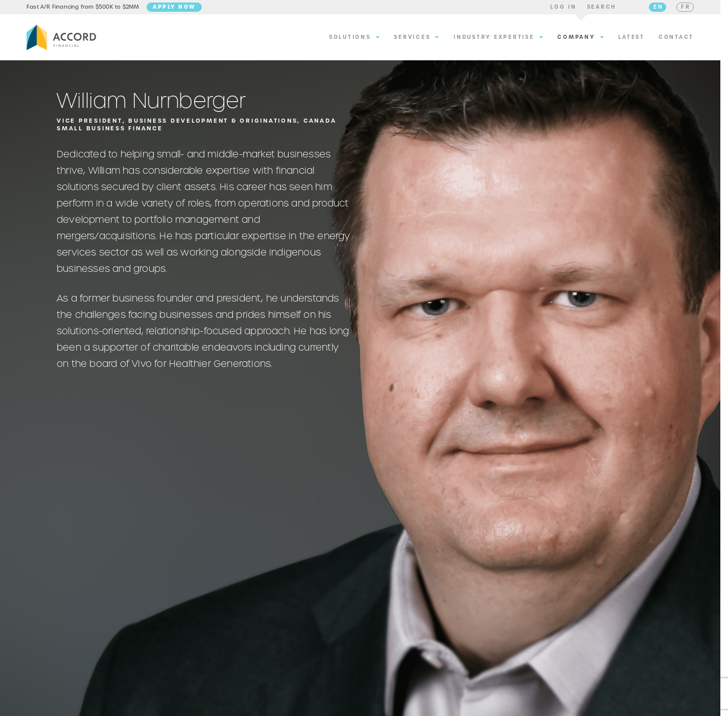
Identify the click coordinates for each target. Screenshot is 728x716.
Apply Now (174, 9)
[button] (563, 9)
